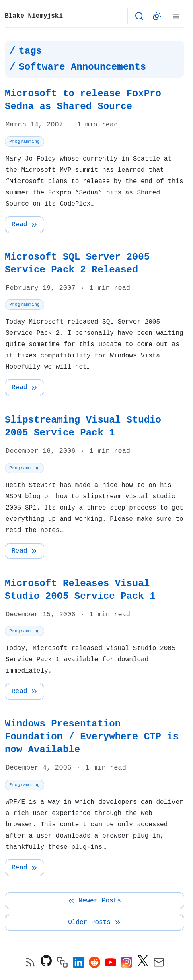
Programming (25, 141)
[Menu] (176, 16)
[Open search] (139, 16)
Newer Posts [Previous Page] (94, 901)
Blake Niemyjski (34, 16)
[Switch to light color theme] (157, 16)
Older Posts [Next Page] (95, 922)
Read (25, 225)
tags (30, 51)
